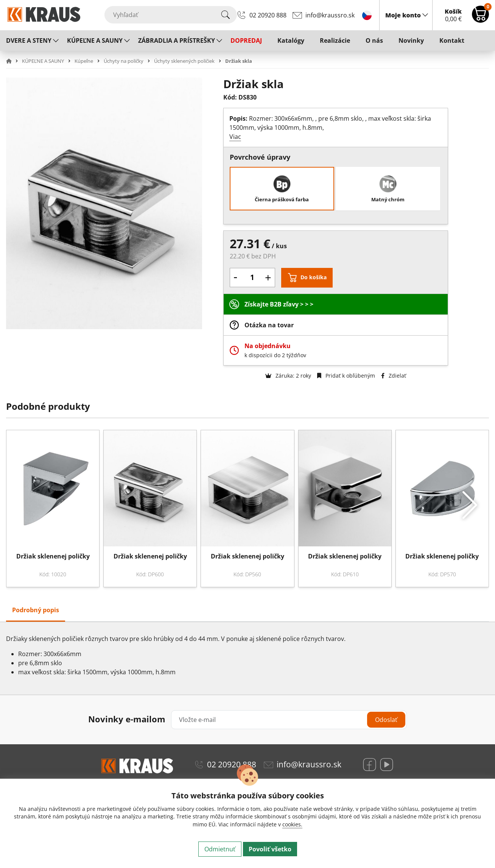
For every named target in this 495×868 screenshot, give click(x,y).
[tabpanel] (247, 658)
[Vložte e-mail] (289, 720)
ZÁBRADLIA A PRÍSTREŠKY (177, 40)
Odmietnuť (220, 849)
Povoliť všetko (270, 849)
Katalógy (291, 40)
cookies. (292, 824)
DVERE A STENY (29, 40)
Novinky (411, 40)
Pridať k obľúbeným (346, 376)
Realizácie (335, 40)
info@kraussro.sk (330, 15)
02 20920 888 (268, 15)
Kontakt (452, 40)
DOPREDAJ (246, 40)
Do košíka (314, 277)
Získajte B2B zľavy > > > (279, 304)
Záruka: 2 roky (288, 376)
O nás (374, 40)
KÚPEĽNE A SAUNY (95, 40)
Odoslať (386, 720)
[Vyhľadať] (171, 15)
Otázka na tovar (269, 325)
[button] (13, 61)
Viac (235, 137)
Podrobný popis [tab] (36, 610)
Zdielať (394, 376)
